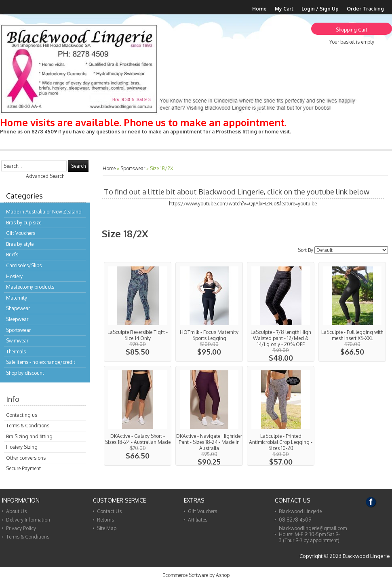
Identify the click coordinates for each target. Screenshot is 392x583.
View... (138, 312)
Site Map (107, 528)
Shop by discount (25, 373)
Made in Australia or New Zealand (44, 212)
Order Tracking (365, 9)
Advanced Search (45, 176)
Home (259, 9)
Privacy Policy (21, 528)
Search (78, 166)
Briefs (12, 255)
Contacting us (22, 415)
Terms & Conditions (28, 426)
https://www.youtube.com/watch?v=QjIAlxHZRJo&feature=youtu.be (243, 204)
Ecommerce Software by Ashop (196, 575)
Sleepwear (17, 319)
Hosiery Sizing (22, 447)
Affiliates (198, 520)
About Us (16, 511)
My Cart (284, 9)
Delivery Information (28, 520)
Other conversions (26, 458)
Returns (105, 520)
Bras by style (20, 244)
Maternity (17, 298)
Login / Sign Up (320, 9)
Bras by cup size (24, 223)
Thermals (16, 352)
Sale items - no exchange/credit (41, 362)
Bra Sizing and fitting (29, 436)
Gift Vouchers (21, 233)
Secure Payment (23, 468)
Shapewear (18, 308)
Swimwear (17, 341)
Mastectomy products (30, 287)
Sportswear (18, 330)
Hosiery (14, 276)
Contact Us (109, 511)
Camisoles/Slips (24, 265)
